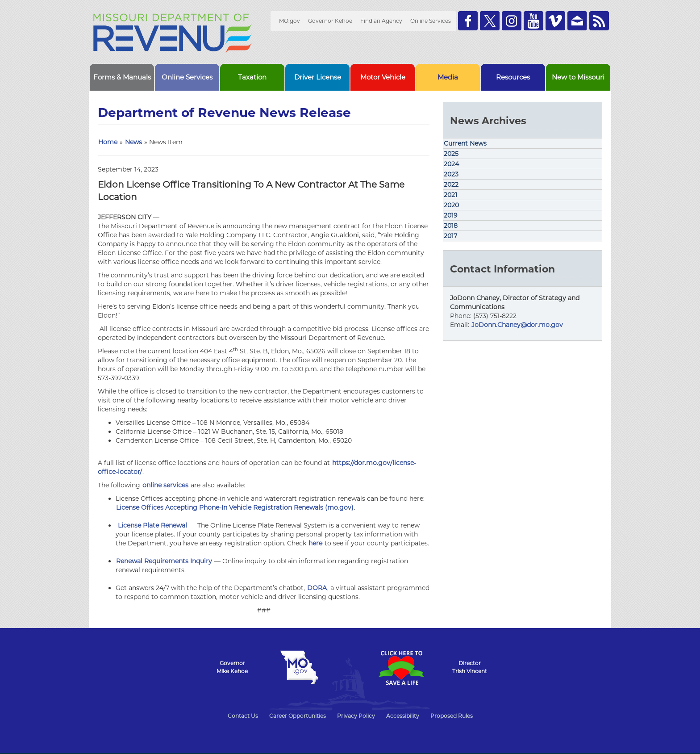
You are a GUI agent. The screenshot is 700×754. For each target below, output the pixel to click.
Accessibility (403, 716)
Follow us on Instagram (512, 21)
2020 (451, 205)
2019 (451, 215)
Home (108, 142)
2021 (450, 195)
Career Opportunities (298, 716)
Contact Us (243, 716)
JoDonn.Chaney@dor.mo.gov (517, 325)
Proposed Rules (452, 716)
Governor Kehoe (330, 21)
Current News (465, 143)
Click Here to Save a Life (401, 668)
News (133, 142)
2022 (451, 184)
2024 (451, 164)
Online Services (431, 21)
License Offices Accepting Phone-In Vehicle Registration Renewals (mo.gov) (235, 507)
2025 (451, 154)
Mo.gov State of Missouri (299, 667)
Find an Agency (381, 21)
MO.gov (290, 21)
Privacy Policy (356, 716)
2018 (451, 226)
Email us (577, 21)
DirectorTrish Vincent (470, 667)
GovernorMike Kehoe (232, 667)
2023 (451, 174)
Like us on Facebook (468, 21)
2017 (450, 236)
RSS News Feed (599, 21)
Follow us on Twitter (490, 21)
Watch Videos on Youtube (533, 21)
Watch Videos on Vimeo (555, 21)
